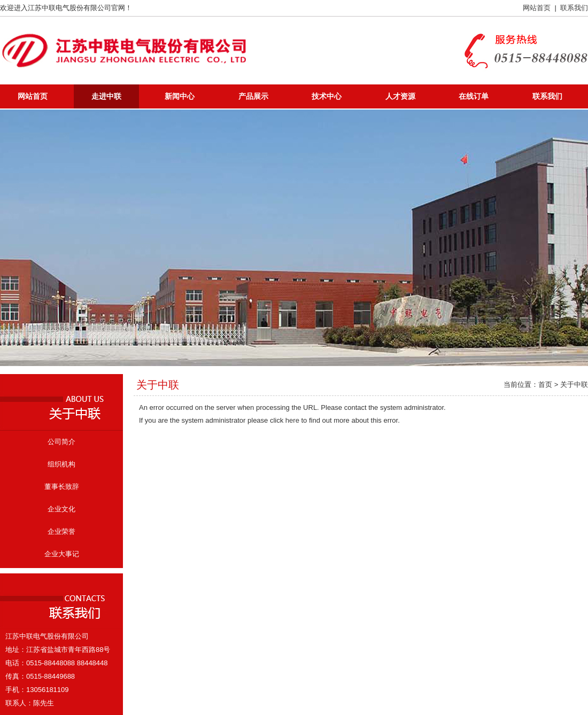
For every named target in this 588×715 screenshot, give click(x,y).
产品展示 (253, 96)
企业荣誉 (61, 531)
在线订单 (474, 96)
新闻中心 (180, 96)
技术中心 (327, 96)
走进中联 (106, 96)
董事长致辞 (62, 487)
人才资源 (400, 96)
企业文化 (61, 509)
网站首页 (537, 8)
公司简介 (61, 442)
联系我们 (574, 8)
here (292, 420)
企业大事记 (62, 554)
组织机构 (61, 464)
